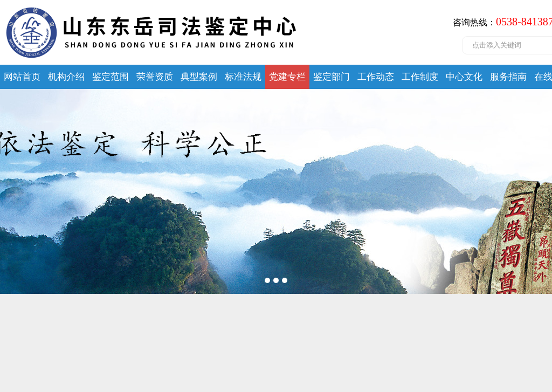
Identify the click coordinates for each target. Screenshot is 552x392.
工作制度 (420, 77)
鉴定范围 (111, 77)
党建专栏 (287, 77)
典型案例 (199, 77)
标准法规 (243, 77)
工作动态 (376, 77)
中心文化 (464, 77)
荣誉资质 (155, 77)
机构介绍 (66, 77)
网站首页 (22, 77)
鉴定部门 (332, 77)
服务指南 (508, 77)
